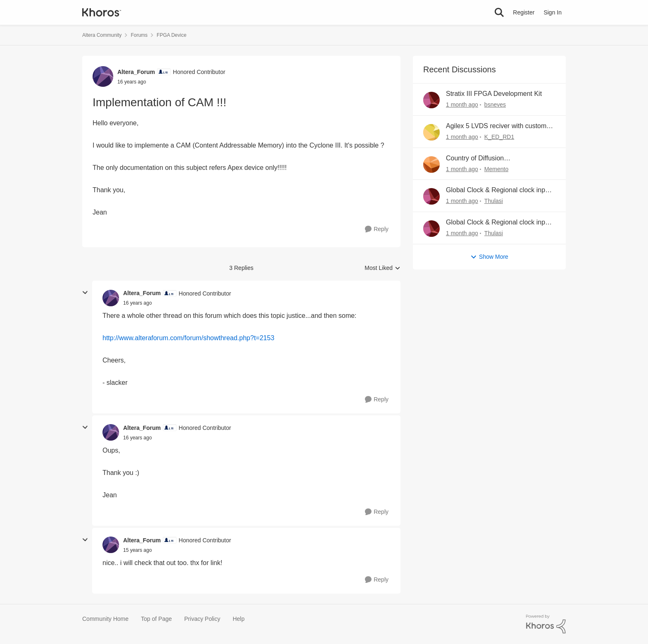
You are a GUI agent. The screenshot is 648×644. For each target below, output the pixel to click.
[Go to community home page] (102, 12)
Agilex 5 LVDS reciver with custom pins (496, 126)
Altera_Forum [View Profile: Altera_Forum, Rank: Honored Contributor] (136, 72)
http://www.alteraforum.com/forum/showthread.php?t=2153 (188, 338)
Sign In (553, 12)
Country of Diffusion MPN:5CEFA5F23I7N (477, 159)
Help (239, 619)
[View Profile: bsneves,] (431, 100)
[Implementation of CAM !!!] (137, 303)
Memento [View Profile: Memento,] (496, 169)
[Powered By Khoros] (546, 624)
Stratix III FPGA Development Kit (494, 94)
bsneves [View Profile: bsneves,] (495, 105)
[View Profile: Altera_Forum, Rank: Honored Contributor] (103, 76)
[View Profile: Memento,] (431, 165)
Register (524, 12)
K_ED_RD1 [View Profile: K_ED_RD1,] (499, 137)
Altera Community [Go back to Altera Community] (102, 35)
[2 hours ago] (462, 105)
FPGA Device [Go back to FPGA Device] (172, 35)
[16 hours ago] (462, 201)
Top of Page (156, 619)
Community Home (105, 619)
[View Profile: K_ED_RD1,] (431, 132)
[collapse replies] (85, 293)
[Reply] (377, 229)
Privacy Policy (202, 619)
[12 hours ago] (462, 169)
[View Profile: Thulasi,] (431, 196)
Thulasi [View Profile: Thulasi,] (494, 201)
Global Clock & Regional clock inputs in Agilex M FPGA (500, 191)
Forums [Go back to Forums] (139, 35)
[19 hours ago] (462, 233)
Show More (489, 257)
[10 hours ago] (462, 137)
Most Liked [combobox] (382, 268)
